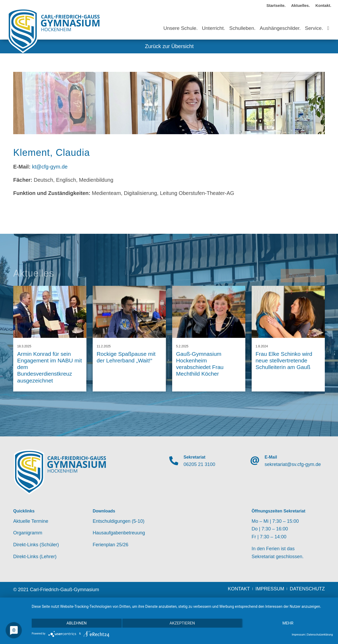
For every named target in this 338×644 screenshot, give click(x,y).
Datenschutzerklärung (320, 635)
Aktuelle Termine (31, 521)
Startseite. (276, 5)
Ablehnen (77, 623)
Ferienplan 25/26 (111, 545)
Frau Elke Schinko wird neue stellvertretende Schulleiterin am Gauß (284, 360)
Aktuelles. (301, 5)
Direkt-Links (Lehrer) (35, 557)
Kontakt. (323, 5)
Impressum (298, 635)
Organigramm (28, 533)
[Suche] (328, 24)
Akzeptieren (182, 623)
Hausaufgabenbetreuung (119, 533)
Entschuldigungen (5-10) (119, 521)
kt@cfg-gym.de (50, 167)
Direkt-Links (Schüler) (36, 545)
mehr (288, 623)
